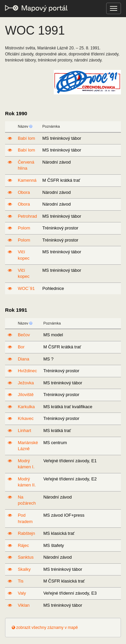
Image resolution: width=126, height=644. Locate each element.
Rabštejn (26, 533)
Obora (24, 192)
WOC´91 (26, 288)
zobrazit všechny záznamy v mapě (45, 628)
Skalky (24, 569)
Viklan (24, 605)
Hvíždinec (27, 371)
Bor (21, 347)
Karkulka (26, 407)
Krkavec (26, 418)
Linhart (25, 431)
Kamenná (27, 180)
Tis (21, 581)
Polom (24, 228)
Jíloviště (26, 395)
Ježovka (26, 383)
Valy (22, 593)
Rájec (23, 545)
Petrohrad (27, 216)
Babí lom (26, 138)
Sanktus (26, 557)
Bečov (24, 335)
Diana (24, 359)
